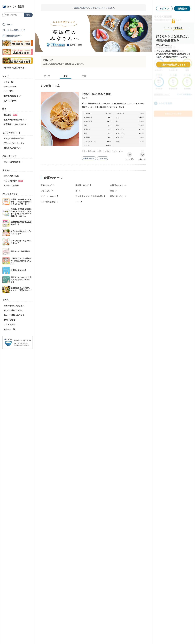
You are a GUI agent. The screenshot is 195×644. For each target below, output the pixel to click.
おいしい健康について (16, 30)
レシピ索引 (8, 91)
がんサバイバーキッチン (14, 143)
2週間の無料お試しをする (173, 64)
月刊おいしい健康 (11, 185)
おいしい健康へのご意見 (14, 315)
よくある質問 (9, 324)
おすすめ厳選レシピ (12, 96)
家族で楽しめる (117, 196)
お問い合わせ (9, 320)
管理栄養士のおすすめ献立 (15, 124)
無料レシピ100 (10, 101)
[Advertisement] (97, 638)
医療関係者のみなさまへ (14, 306)
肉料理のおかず (89, 158)
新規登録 (182, 9)
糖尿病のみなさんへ (12, 148)
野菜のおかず (46, 185)
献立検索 (11, 115)
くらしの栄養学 (13, 181)
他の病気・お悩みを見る (14, 68)
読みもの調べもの (11, 176)
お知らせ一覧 (9, 329)
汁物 (112, 191)
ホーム (9, 25)
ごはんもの (103, 158)
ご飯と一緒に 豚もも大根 (96, 94)
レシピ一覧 (8, 82)
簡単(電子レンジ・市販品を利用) (89, 196)
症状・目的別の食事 (12, 162)
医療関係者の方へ (14, 36)
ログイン (164, 9)
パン (77, 202)
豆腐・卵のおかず (48, 202)
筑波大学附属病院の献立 (14, 120)
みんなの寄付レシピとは (14, 138)
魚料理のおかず (117, 185)
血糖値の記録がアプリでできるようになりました (94, 8)
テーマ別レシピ (10, 86)
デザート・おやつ (48, 196)
